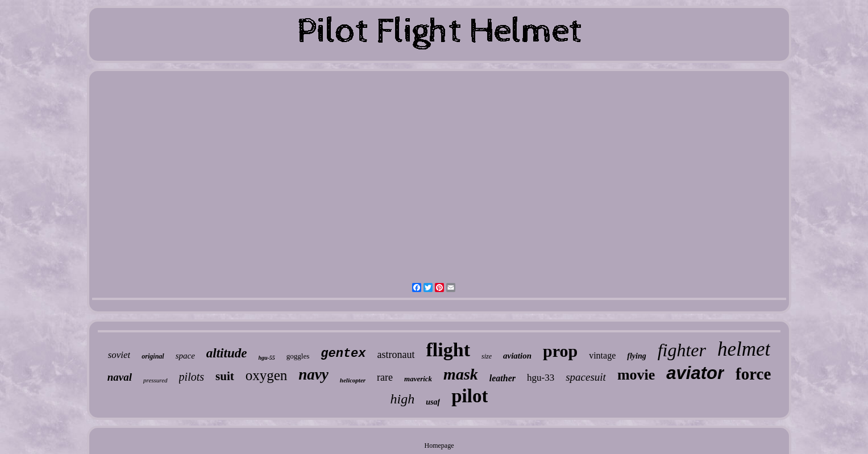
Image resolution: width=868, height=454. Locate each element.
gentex (343, 354)
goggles (298, 356)
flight (448, 350)
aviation (517, 356)
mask (461, 374)
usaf (433, 402)
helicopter (353, 380)
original (153, 356)
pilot (470, 396)
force (753, 374)
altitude (227, 353)
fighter (682, 350)
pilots (192, 377)
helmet (744, 349)
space (185, 356)
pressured (155, 380)
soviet (119, 355)
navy (313, 374)
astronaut (396, 355)
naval (120, 377)
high (403, 399)
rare (385, 377)
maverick (418, 379)
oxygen (267, 375)
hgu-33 (541, 378)
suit (225, 376)
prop (560, 351)
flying (636, 356)
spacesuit (586, 377)
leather (502, 378)
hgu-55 (266, 358)
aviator (695, 373)
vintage (602, 355)
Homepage (439, 445)
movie (636, 375)
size (487, 356)
